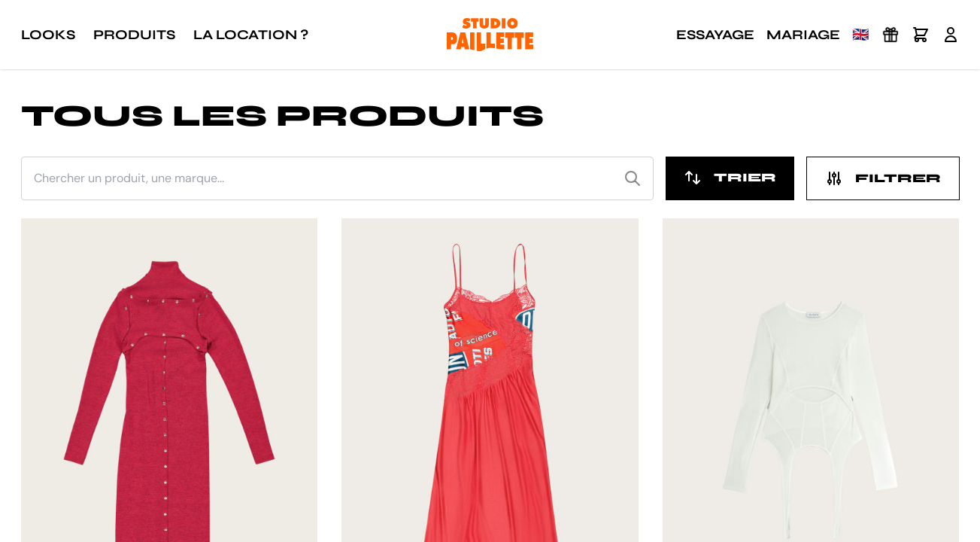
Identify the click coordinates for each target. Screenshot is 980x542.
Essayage (715, 35)
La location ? (251, 35)
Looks (48, 35)
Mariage (803, 35)
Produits (134, 35)
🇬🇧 (860, 35)
